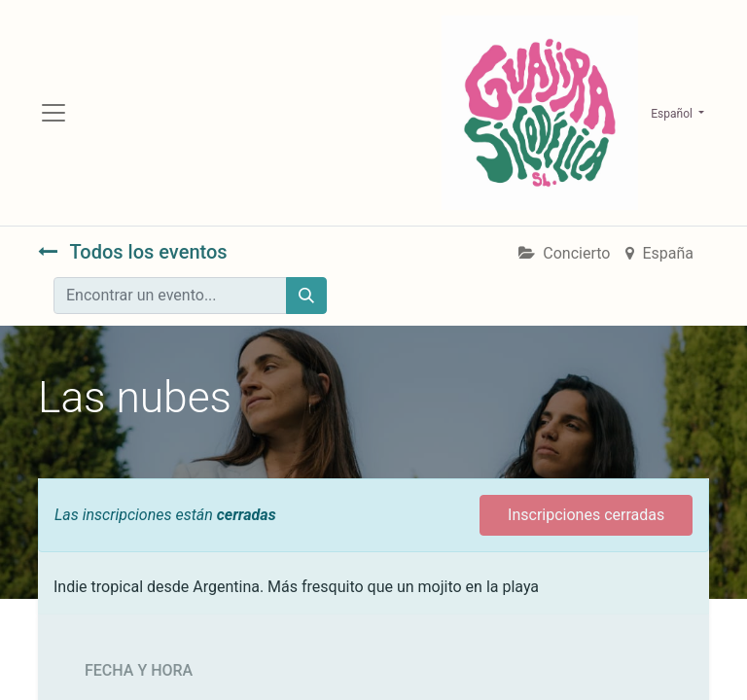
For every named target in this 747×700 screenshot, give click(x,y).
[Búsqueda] (306, 296)
